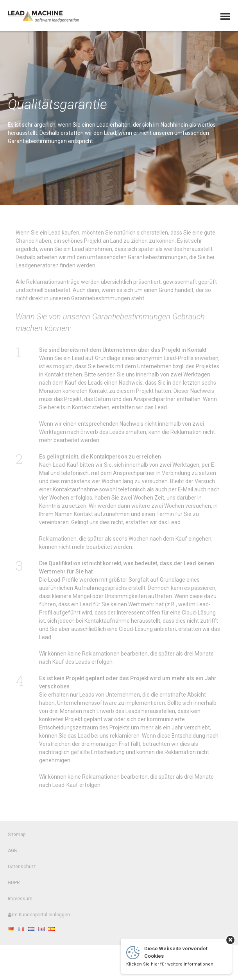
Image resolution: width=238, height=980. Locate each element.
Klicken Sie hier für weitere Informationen (170, 964)
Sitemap (17, 838)
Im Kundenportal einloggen (39, 918)
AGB (13, 854)
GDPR (14, 886)
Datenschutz (22, 870)
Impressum (20, 902)
